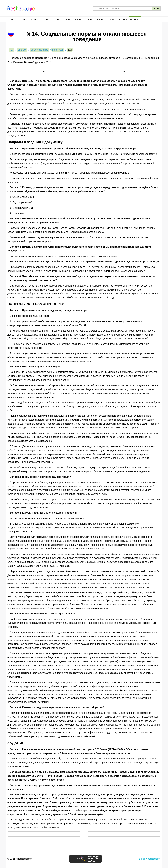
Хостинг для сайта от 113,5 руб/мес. (94, 859)
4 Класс (57, 19)
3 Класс (46, 19)
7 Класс (90, 19)
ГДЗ (13, 19)
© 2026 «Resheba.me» (20, 859)
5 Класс (68, 19)
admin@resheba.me (150, 859)
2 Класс (35, 19)
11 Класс (134, 19)
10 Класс (123, 19)
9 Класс (112, 19)
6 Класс (79, 19)
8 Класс (101, 19)
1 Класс (24, 19)
